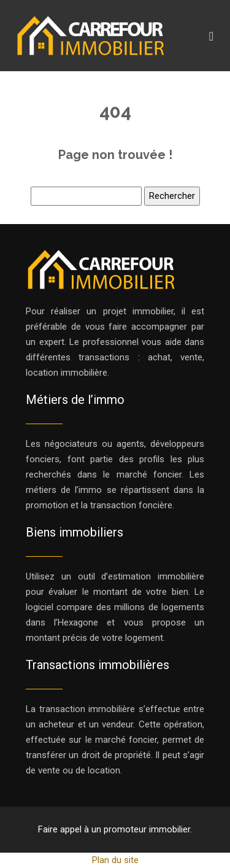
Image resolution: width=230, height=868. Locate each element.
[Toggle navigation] (211, 36)
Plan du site (115, 860)
